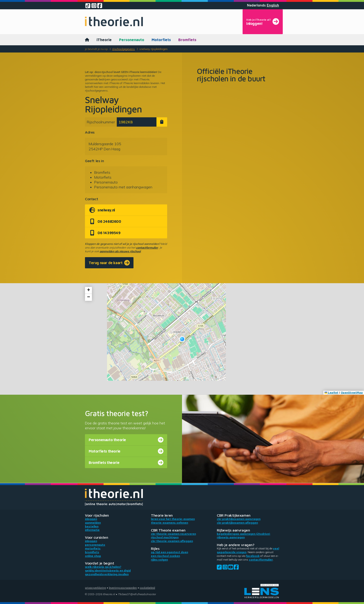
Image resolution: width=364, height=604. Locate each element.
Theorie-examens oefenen (169, 523)
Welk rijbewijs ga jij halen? (103, 567)
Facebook (253, 556)
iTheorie (104, 40)
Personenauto (132, 40)
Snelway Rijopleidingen (153, 49)
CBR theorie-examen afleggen (172, 541)
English (273, 5)
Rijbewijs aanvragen (231, 537)
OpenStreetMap (352, 392)
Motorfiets (161, 40)
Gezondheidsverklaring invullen (107, 574)
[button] (182, 339)
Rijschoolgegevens (123, 49)
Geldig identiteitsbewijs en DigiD (108, 570)
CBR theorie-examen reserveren (173, 534)
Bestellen (92, 526)
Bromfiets (187, 40)
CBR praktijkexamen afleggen (237, 523)
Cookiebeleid (147, 588)
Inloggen (91, 519)
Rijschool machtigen (165, 537)
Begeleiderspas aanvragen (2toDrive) (244, 534)
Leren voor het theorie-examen (173, 519)
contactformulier (147, 248)
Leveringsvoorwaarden (123, 588)
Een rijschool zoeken (165, 556)
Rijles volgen (159, 560)
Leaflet (331, 392)
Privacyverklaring (96, 588)
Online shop (93, 556)
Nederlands (256, 5)
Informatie (92, 530)
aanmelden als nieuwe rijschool (120, 251)
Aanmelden (93, 523)
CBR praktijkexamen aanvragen (239, 519)
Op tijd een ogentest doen (169, 552)
